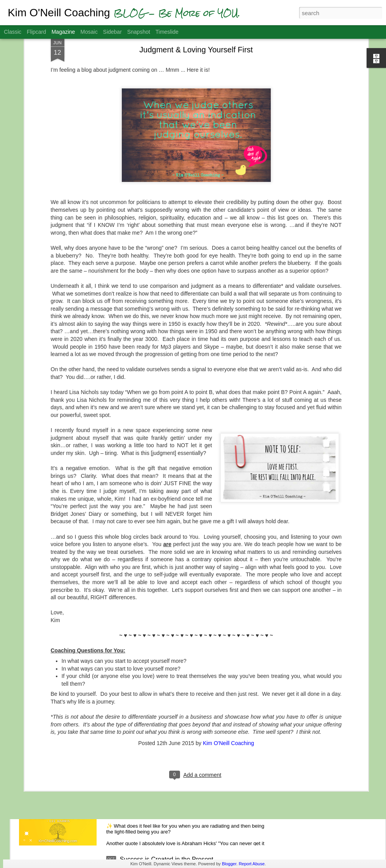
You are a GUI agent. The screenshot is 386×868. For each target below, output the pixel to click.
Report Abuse (252, 864)
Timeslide (167, 32)
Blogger (229, 864)
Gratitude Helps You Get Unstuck (165, 683)
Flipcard (36, 32)
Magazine (63, 32)
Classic (13, 32)
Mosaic (89, 32)
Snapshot (139, 32)
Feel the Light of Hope (150, 771)
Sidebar (113, 32)
